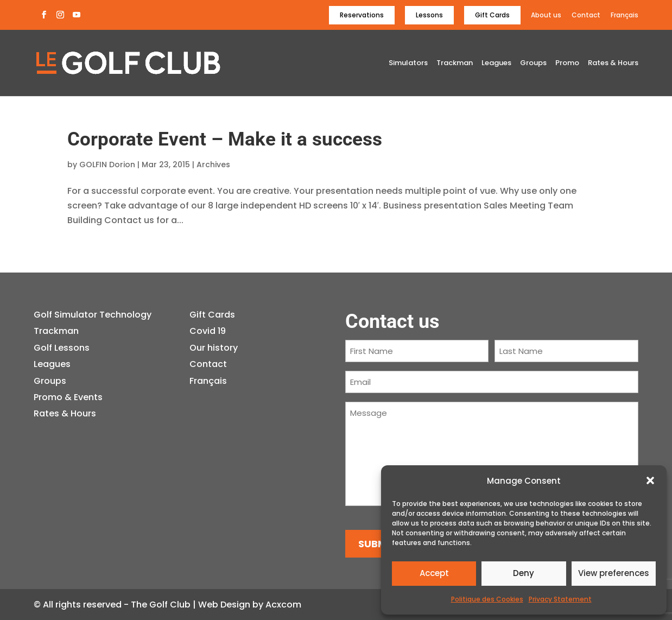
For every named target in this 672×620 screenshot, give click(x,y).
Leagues (496, 64)
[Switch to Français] (625, 18)
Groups (533, 64)
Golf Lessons (62, 348)
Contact (586, 15)
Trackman (455, 64)
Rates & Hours (613, 64)
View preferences (614, 573)
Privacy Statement (560, 599)
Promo (567, 64)
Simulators (408, 64)
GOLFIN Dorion (107, 165)
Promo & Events (68, 397)
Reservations (362, 15)
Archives (213, 165)
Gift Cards (492, 15)
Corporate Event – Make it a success (225, 139)
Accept (434, 573)
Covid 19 (208, 331)
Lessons (429, 15)
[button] (650, 480)
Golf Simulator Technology (93, 315)
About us (546, 15)
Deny (524, 573)
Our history (214, 348)
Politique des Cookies (487, 599)
